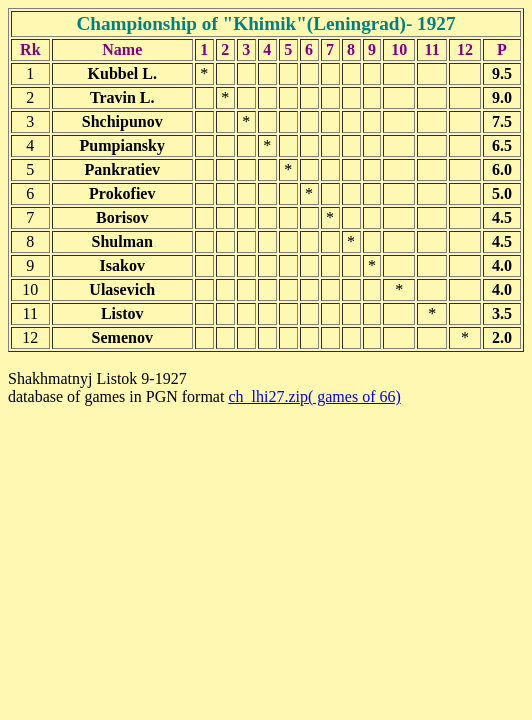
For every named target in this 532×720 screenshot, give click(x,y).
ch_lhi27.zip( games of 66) (314, 396)
